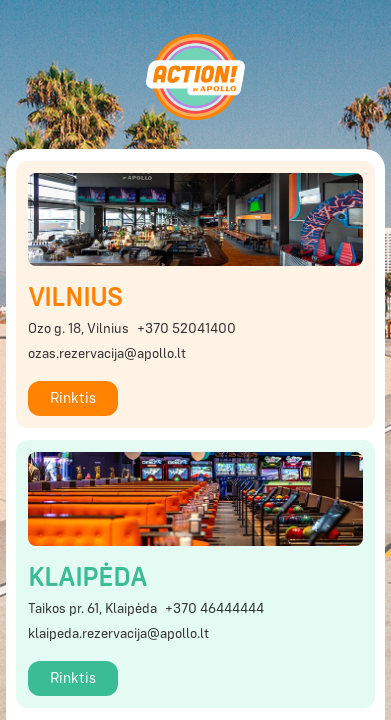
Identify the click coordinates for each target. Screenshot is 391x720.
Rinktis (73, 398)
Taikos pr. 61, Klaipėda (92, 609)
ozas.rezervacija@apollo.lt (107, 354)
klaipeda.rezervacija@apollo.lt (118, 634)
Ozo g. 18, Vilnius (78, 329)
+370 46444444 (214, 609)
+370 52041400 (186, 329)
